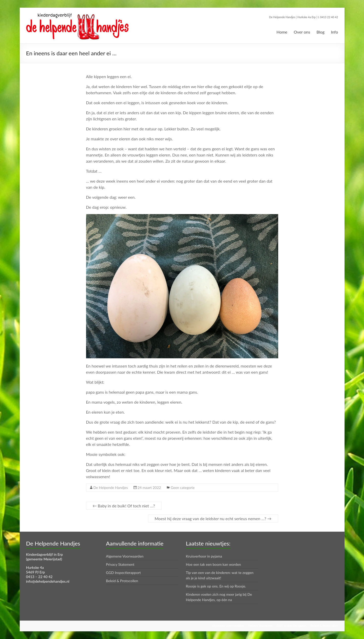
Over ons (302, 32)
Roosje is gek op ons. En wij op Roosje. (216, 586)
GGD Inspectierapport (123, 573)
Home (282, 32)
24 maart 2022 (149, 488)
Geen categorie (183, 488)
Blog (321, 32)
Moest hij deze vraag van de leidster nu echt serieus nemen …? (213, 518)
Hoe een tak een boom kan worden (214, 564)
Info (335, 32)
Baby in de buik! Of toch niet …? (124, 506)
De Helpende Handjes (111, 488)
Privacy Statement (120, 564)
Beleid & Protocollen (122, 581)
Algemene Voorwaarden (125, 556)
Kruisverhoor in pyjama (204, 556)
